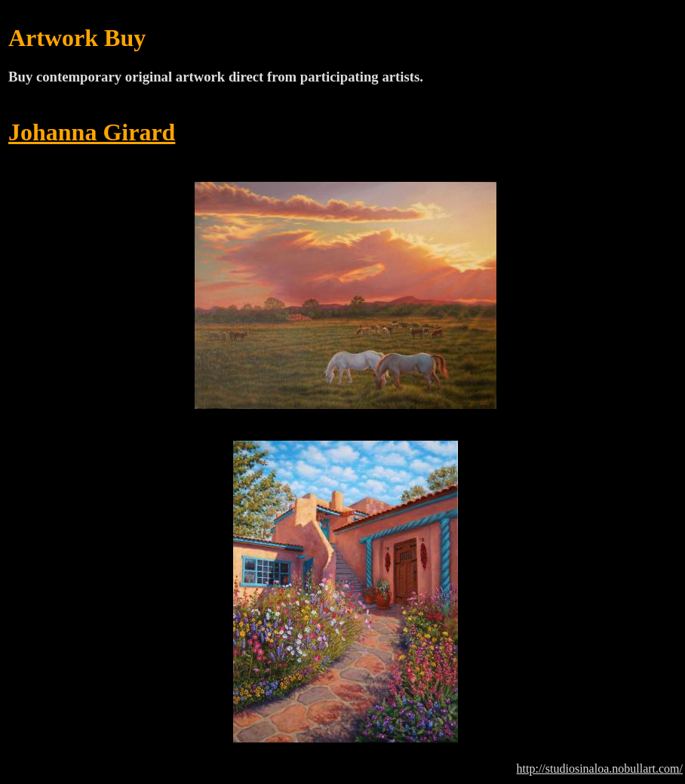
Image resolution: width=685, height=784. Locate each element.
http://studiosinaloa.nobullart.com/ (600, 769)
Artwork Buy (77, 38)
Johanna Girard (92, 132)
